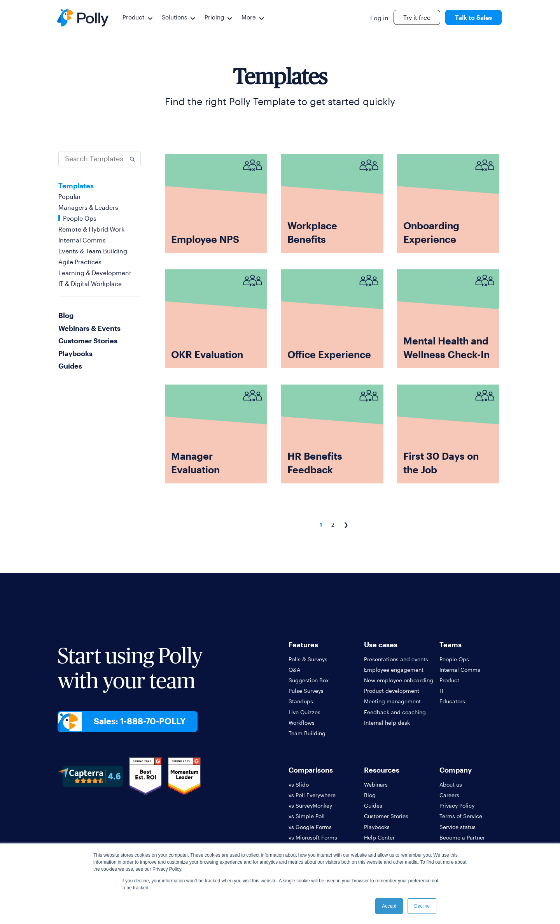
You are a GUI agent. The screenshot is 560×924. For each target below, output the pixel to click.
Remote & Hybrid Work (91, 229)
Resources (382, 770)
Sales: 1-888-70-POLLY (140, 722)
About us (451, 784)
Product (133, 17)
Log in (379, 18)
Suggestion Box (309, 680)
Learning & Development (95, 273)
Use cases (381, 645)
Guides (70, 366)
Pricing (214, 17)
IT (442, 691)
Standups (301, 701)
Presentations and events (396, 659)
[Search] (100, 159)
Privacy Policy (457, 805)
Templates (76, 186)
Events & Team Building (93, 251)
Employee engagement (394, 670)
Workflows (302, 723)
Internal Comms (82, 240)
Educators (452, 701)
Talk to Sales (473, 17)
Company (456, 770)
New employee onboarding (399, 680)
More (249, 17)
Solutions (174, 17)
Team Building (307, 733)
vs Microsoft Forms (313, 837)
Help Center (379, 837)
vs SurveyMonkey (310, 805)
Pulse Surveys (306, 691)
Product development (392, 691)
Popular (70, 196)
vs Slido (299, 784)
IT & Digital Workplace (90, 284)
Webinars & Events (89, 328)
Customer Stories (88, 341)
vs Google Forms (310, 827)
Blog (66, 315)
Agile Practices (80, 262)
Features (303, 645)
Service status (458, 827)
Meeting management (392, 701)
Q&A (294, 670)
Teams (451, 645)
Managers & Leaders (88, 207)
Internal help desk (387, 723)
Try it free (417, 17)
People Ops (80, 218)
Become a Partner (462, 837)
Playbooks (75, 353)
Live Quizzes (304, 712)
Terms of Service (461, 816)
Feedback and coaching (395, 712)
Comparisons (311, 770)
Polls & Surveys (308, 659)
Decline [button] (422, 906)
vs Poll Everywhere (312, 795)
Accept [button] (389, 906)
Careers (449, 795)
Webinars (376, 784)
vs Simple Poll (307, 816)
